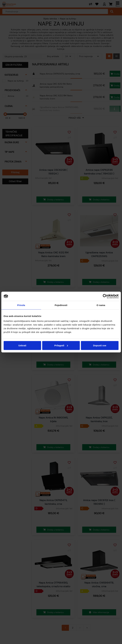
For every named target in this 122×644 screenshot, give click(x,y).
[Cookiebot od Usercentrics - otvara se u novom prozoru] (105, 296)
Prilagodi (61, 345)
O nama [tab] (101, 305)
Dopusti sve (100, 345)
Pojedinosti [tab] (61, 305)
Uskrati (22, 345)
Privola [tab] (21, 305)
